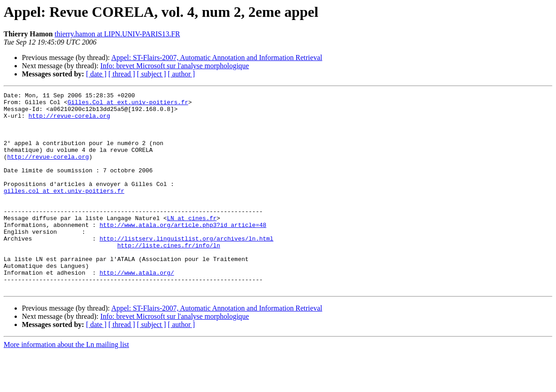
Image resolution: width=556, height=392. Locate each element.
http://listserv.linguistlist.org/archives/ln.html (187, 268)
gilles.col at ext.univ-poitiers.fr (64, 211)
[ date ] (96, 74)
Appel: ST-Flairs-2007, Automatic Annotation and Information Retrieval (217, 58)
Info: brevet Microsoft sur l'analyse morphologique (174, 66)
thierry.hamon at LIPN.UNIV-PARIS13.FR (117, 34)
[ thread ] (122, 74)
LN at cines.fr (192, 244)
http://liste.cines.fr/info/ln (169, 276)
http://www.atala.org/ (137, 309)
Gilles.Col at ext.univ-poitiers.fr (128, 105)
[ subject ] (152, 74)
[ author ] (182, 74)
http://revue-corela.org (69, 121)
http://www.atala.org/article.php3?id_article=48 (183, 252)
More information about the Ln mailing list (66, 384)
